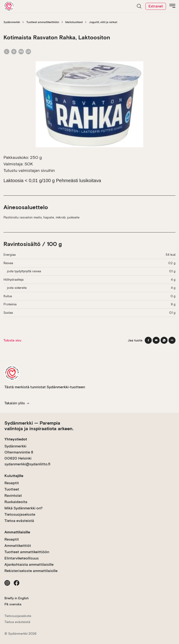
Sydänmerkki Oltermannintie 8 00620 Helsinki (19, 452)
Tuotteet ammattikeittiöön (43, 22)
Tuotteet (12, 489)
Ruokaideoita (16, 502)
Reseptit (12, 483)
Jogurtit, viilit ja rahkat (103, 22)
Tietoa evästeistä (19, 521)
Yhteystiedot (16, 439)
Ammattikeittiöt (18, 546)
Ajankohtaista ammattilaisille (29, 564)
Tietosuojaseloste (20, 514)
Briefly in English (17, 598)
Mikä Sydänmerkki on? (24, 508)
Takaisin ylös (17, 403)
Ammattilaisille (17, 532)
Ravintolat (13, 496)
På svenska (13, 604)
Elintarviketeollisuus (22, 558)
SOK (29, 164)
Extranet (156, 6)
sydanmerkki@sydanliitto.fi (27, 464)
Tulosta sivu (12, 340)
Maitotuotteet (74, 22)
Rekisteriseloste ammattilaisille (31, 571)
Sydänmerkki (12, 22)
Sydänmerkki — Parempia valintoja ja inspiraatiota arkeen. (39, 426)
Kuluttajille (14, 476)
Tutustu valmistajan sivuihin (29, 170)
